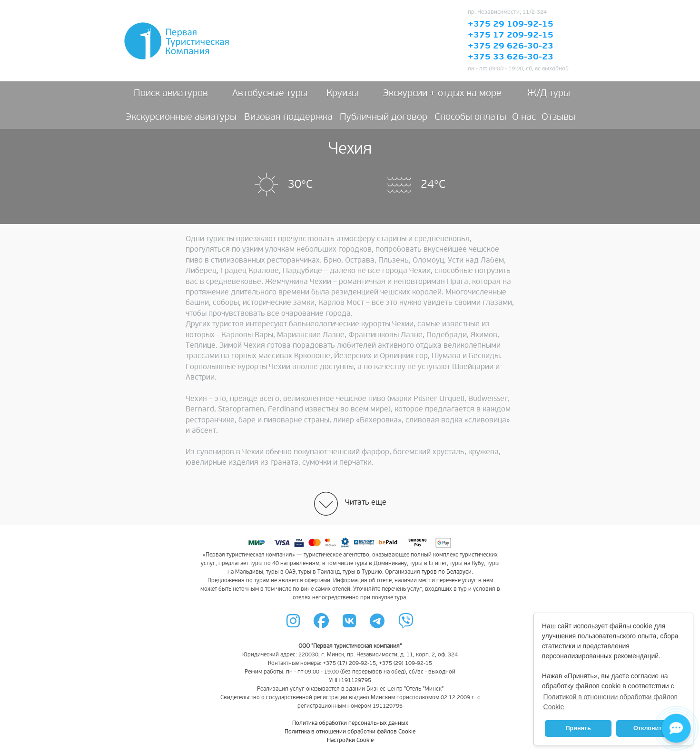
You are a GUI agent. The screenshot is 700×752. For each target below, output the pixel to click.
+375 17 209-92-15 (511, 35)
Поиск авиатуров (171, 93)
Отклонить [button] (649, 728)
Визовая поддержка (288, 117)
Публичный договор (384, 117)
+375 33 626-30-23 (511, 57)
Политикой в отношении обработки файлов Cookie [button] (611, 702)
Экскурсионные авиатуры (181, 117)
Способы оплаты (470, 117)
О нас (524, 117)
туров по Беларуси (447, 572)
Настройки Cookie (350, 740)
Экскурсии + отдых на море (442, 93)
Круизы (342, 93)
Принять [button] (578, 728)
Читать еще (366, 502)
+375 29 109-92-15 (511, 24)
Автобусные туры (270, 93)
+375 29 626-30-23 (511, 46)
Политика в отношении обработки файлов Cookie (350, 732)
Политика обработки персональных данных (350, 723)
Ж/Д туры (549, 93)
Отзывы (558, 117)
